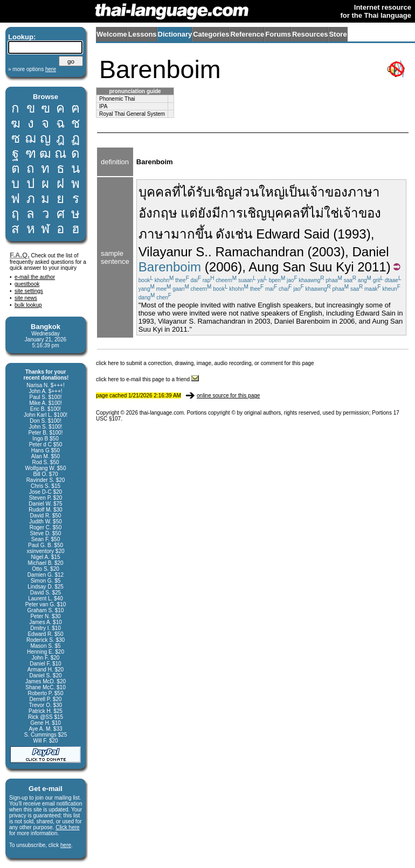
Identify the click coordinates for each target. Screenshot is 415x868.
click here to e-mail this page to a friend (147, 379)
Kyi (345, 267)
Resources (310, 34)
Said (316, 234)
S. (202, 252)
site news (26, 298)
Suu (321, 267)
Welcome (112, 34)
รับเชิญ (215, 192)
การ (232, 213)
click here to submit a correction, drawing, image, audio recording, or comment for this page (205, 363)
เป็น (295, 192)
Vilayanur (165, 252)
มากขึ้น (192, 234)
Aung (264, 267)
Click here (67, 827)
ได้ (188, 192)
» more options (32, 69)
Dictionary (175, 34)
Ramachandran (259, 252)
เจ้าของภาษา (343, 192)
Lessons (143, 34)
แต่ (189, 213)
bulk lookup (28, 305)
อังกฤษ (158, 213)
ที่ (176, 192)
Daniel (370, 252)
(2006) (224, 267)
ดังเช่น (234, 234)
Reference (247, 34)
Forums (278, 34)
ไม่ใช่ (324, 213)
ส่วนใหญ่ (260, 192)
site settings (29, 291)
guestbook (27, 284)
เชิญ (255, 213)
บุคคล (155, 192)
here (66, 845)
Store (338, 34)
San (294, 267)
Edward (278, 234)
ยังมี (209, 213)
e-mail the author (35, 277)
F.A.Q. (20, 255)
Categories (211, 34)
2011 (372, 267)
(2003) (327, 252)
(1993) (352, 234)
